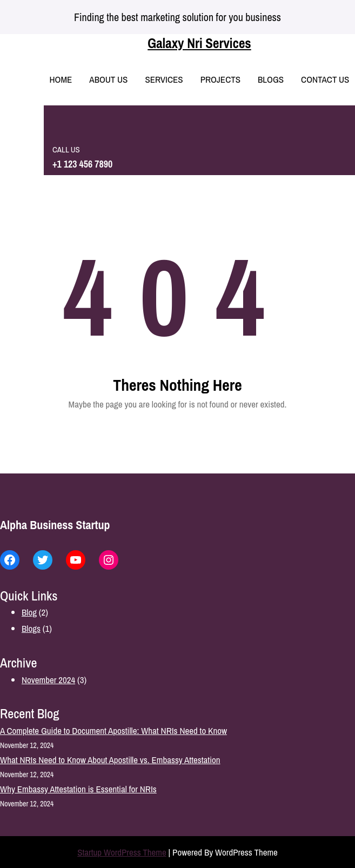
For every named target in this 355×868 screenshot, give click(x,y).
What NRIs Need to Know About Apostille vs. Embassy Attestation (110, 760)
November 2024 (48, 680)
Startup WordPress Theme (122, 852)
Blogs (31, 628)
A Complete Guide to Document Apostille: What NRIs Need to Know (113, 730)
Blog (29, 612)
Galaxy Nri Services (199, 43)
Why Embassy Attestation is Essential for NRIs (78, 789)
